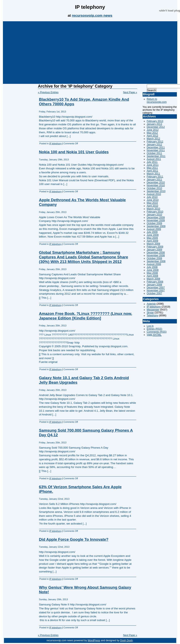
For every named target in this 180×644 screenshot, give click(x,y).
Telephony (153, 316)
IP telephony (55, 143)
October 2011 (155, 153)
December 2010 (156, 182)
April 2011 (153, 171)
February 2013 (155, 121)
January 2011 (155, 180)
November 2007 (156, 291)
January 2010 (155, 215)
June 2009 (153, 235)
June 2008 (153, 270)
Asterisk (151, 304)
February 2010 (155, 212)
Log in (150, 326)
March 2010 (153, 209)
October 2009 (155, 223)
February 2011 (155, 177)
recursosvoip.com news (92, 16)
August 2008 (154, 264)
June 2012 (153, 130)
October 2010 (155, 188)
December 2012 (156, 127)
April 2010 (153, 206)
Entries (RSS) (155, 329)
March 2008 (153, 279)
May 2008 (152, 273)
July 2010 (152, 197)
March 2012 (153, 139)
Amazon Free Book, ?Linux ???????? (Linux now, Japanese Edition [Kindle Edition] (86, 316)
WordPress (94, 640)
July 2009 (152, 232)
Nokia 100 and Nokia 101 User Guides (74, 152)
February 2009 (155, 247)
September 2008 (156, 261)
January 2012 (155, 145)
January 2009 (155, 250)
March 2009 (153, 244)
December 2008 (156, 253)
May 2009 (152, 238)
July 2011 (152, 162)
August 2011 (154, 159)
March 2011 (153, 174)
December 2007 (156, 288)
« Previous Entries (48, 92)
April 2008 (153, 276)
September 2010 (156, 191)
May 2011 (152, 168)
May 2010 (152, 203)
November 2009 (156, 220)
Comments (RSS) (157, 332)
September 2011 (156, 156)
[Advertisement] (90, 53)
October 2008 (155, 258)
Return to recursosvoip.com (157, 101)
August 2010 (154, 194)
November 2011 (156, 150)
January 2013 (155, 124)
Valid (154, 335)
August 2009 (154, 229)
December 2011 (156, 147)
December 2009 (156, 218)
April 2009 (153, 241)
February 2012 (155, 142)
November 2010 (156, 185)
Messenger (153, 310)
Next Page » (130, 92)
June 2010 (153, 200)
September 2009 (156, 226)
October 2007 (155, 293)
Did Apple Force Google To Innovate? (74, 539)
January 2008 (155, 285)
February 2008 (155, 282)
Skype (150, 313)
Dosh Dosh (126, 640)
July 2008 (152, 267)
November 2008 (156, 255)
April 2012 (153, 136)
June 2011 (153, 165)
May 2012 (152, 133)
